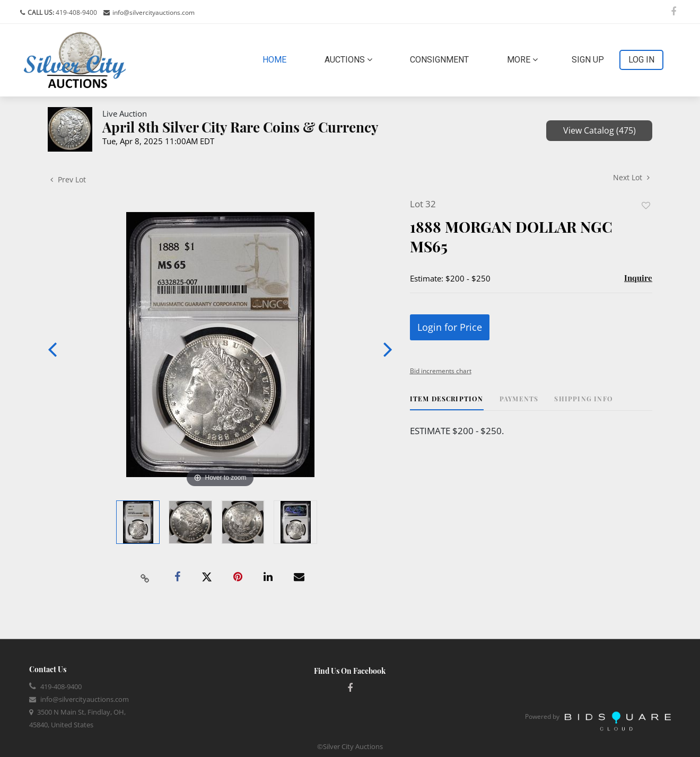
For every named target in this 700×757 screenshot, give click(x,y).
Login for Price (450, 327)
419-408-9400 (76, 12)
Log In (641, 60)
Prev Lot (68, 179)
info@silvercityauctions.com (154, 12)
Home (277, 59)
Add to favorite (646, 205)
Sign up (588, 60)
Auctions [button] (348, 60)
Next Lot (631, 177)
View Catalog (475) (600, 130)
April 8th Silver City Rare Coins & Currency (240, 127)
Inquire (638, 278)
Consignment (439, 60)
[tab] (447, 403)
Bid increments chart (441, 371)
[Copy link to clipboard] (145, 577)
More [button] (522, 60)
